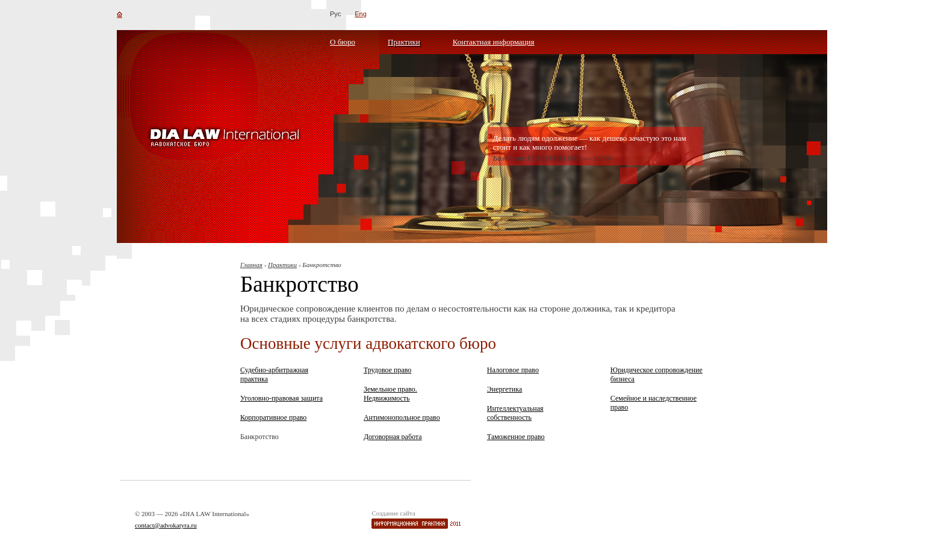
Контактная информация (494, 42)
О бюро (343, 42)
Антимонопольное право (402, 417)
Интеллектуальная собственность (515, 413)
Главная (251, 265)
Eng (361, 14)
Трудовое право (387, 370)
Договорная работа (393, 437)
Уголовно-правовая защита (281, 398)
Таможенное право (516, 437)
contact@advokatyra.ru (166, 525)
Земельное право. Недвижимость (390, 394)
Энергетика (505, 389)
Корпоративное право (273, 417)
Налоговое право (513, 370)
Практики (404, 42)
